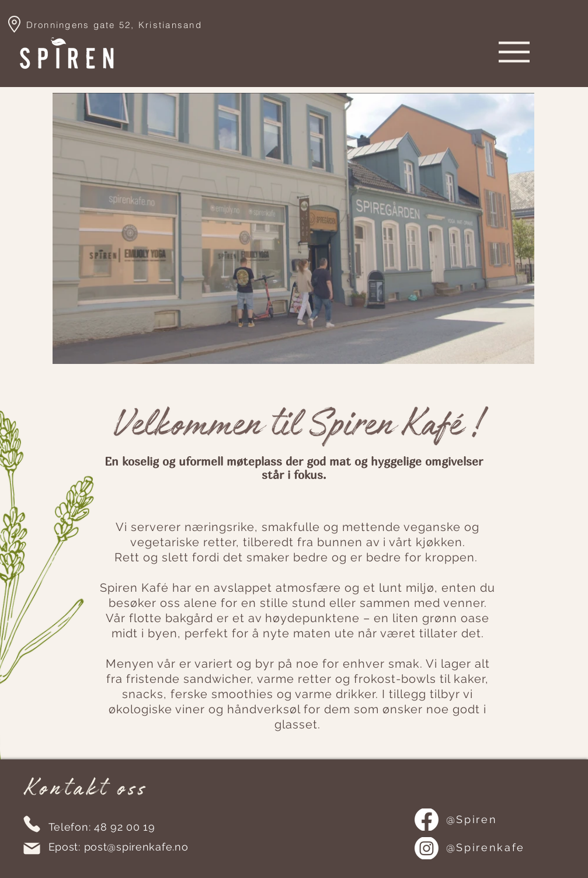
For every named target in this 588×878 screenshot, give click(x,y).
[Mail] (32, 848)
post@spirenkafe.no (136, 847)
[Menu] (514, 52)
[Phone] (32, 824)
